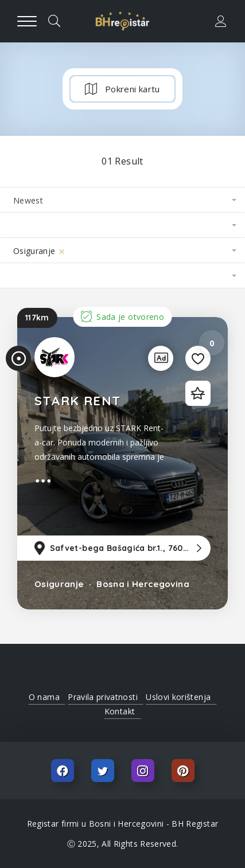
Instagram (143, 771)
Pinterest (183, 771)
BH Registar (195, 824)
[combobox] (122, 200)
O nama (44, 697)
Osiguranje (59, 584)
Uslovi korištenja (178, 697)
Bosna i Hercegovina (142, 584)
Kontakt (120, 711)
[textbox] (122, 225)
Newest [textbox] (28, 200)
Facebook (63, 771)
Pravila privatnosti (103, 697)
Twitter (103, 771)
